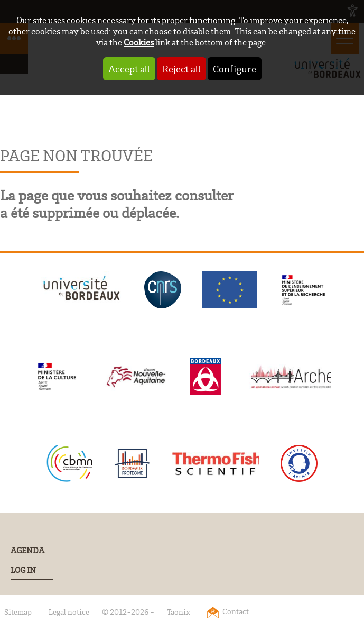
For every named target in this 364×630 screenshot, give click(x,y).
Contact (236, 611)
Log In (23, 570)
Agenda (27, 550)
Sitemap (18, 612)
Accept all (129, 69)
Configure (235, 69)
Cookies (139, 42)
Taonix (179, 612)
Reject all (181, 69)
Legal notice (69, 612)
